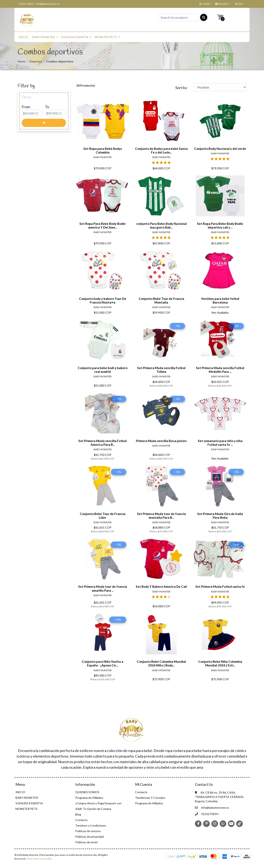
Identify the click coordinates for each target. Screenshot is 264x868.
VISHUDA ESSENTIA (75, 37)
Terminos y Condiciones (91, 825)
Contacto (81, 820)
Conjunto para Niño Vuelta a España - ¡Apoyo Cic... (103, 663)
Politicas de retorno (88, 831)
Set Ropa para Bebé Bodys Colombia (103, 150)
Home (21, 61)
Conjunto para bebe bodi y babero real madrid (103, 370)
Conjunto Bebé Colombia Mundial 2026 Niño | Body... (161, 663)
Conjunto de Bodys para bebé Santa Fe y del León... (161, 150)
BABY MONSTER (44, 37)
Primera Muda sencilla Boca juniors (161, 441)
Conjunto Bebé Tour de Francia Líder (103, 516)
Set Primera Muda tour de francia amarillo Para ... (103, 588)
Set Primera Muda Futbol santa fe (220, 586)
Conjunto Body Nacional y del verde (220, 149)
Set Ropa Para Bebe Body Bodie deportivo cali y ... (220, 225)
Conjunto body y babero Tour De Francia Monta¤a (103, 300)
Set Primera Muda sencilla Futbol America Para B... (103, 443)
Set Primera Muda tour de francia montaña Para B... (161, 516)
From (26, 107)
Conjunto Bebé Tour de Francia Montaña (161, 300)
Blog (78, 814)
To (47, 107)
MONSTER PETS (106, 37)
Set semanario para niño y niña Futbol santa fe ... (220, 443)
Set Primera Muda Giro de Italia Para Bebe (220, 516)
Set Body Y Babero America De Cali (161, 586)
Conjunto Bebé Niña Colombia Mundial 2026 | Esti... (220, 663)
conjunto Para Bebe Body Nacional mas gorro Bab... (161, 225)
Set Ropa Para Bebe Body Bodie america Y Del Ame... (103, 225)
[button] (222, 4)
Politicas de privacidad (90, 837)
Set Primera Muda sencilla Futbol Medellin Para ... (220, 370)
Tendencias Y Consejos (150, 798)
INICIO (23, 37)
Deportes (36, 61)
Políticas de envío (87, 842)
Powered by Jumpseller (39, 859)
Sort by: (181, 88)
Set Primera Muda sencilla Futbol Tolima (161, 370)
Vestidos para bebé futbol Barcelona (220, 300)
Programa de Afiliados (89, 798)
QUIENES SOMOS (87, 792)
